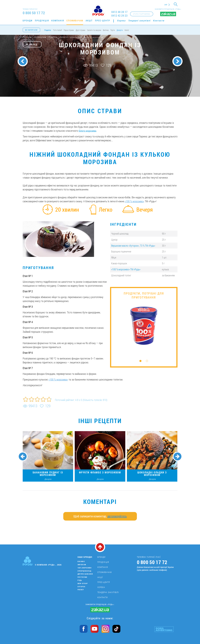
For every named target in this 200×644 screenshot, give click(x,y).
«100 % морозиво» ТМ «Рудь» (126, 269)
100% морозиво (85, 568)
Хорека (121, 20)
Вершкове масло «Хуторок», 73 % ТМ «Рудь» (133, 246)
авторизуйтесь (117, 516)
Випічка (106, 30)
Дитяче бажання (85, 574)
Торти (113, 30)
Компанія (58, 20)
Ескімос (81, 561)
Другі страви (80, 30)
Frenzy (81, 590)
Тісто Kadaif (57, 30)
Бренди (28, 20)
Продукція (42, 20)
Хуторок (81, 587)
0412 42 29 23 (119, 16)
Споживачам (75, 20)
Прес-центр (103, 20)
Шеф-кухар (83, 583)
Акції (89, 20)
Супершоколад (84, 571)
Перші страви (69, 30)
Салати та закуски (94, 30)
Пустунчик (82, 577)
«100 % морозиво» (134, 201)
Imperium (82, 565)
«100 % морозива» (58, 379)
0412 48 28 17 (119, 12)
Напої (127, 30)
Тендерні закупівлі (139, 20)
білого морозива (87, 131)
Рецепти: (48, 30)
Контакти (159, 20)
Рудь (80, 580)
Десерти (120, 30)
